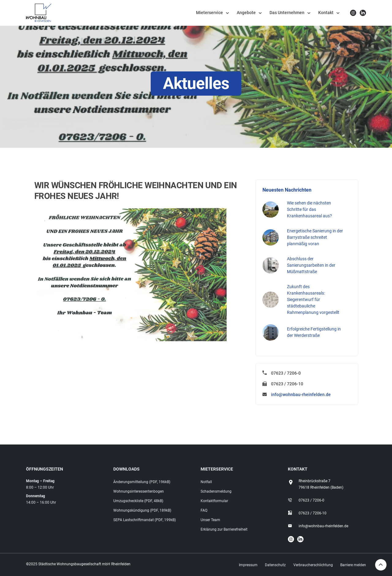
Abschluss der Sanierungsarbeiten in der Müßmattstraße (311, 265)
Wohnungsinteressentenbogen (139, 491)
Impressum (248, 565)
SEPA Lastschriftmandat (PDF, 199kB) (145, 520)
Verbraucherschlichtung (313, 565)
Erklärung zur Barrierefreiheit (224, 529)
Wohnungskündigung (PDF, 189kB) (142, 510)
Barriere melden (353, 565)
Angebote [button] (246, 13)
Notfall (206, 482)
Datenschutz (275, 565)
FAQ (204, 510)
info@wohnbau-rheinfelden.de (301, 395)
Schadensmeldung (216, 491)
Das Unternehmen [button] (287, 13)
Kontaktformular (214, 501)
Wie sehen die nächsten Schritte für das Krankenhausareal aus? (309, 209)
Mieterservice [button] (209, 13)
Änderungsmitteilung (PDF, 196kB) (142, 482)
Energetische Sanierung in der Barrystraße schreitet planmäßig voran (315, 237)
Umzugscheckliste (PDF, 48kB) (138, 501)
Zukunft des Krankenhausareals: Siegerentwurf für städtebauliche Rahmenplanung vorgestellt (313, 299)
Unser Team (210, 520)
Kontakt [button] (326, 13)
